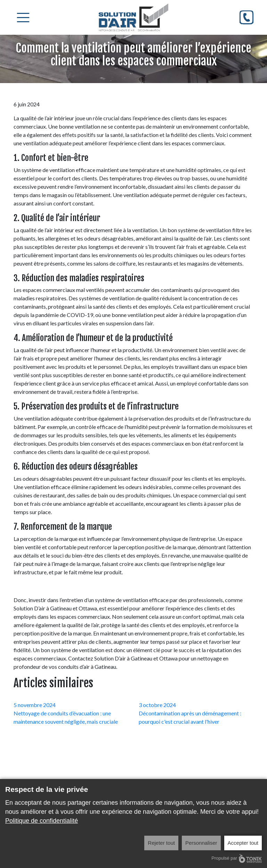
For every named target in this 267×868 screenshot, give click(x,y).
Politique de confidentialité (42, 821)
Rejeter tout (161, 843)
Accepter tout (243, 843)
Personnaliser (201, 843)
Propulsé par (237, 858)
